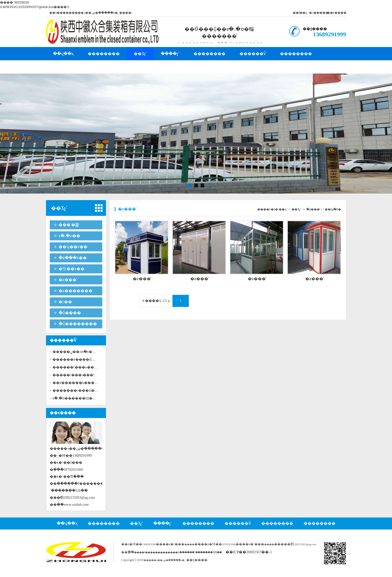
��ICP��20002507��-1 (249, 552)
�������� (104, 54)
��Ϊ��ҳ (300, 13)
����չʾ (170, 54)
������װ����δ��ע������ (87, 360)
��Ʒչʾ (140, 54)
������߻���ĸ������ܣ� (83, 367)
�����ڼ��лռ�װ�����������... (91, 352)
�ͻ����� (319, 13)
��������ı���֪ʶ (73, 375)
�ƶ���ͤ (67, 280)
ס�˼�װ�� (69, 236)
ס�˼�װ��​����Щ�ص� (76, 398)
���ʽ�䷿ (69, 225)
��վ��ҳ (63, 54)
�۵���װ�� (73, 258)
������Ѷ (253, 54)
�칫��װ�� (71, 269)
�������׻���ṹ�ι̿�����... (84, 391)
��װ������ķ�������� (82, 383)
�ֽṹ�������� (78, 324)
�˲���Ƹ (63, 67)
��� (65, 302)
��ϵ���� (337, 13)
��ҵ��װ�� (73, 247)
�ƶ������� (75, 291)
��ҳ (283, 209)
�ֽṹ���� (70, 313)
